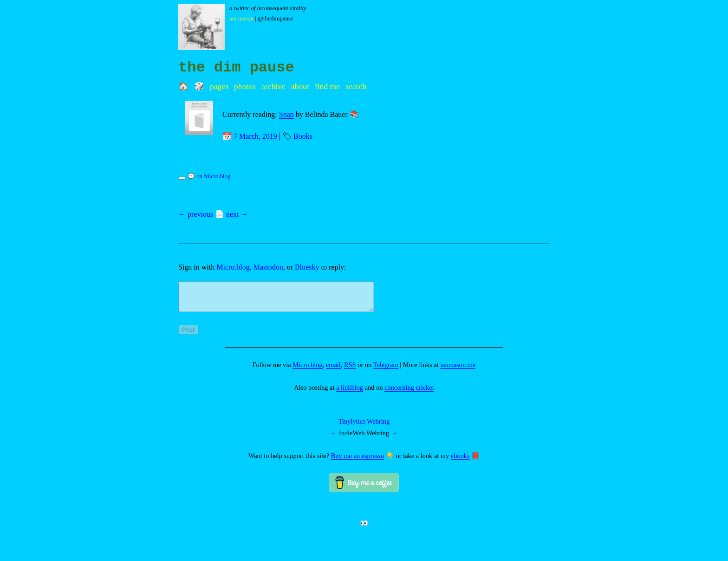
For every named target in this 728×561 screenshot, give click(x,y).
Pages (219, 86)
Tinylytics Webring (364, 427)
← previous (196, 214)
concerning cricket (409, 393)
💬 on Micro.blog (209, 176)
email (333, 370)
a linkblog (350, 393)
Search (356, 86)
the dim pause (236, 68)
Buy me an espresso (358, 461)
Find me (327, 86)
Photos (245, 86)
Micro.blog (233, 267)
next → (237, 214)
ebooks (460, 461)
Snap (286, 114)
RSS (350, 370)
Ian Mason (241, 19)
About (300, 86)
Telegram (386, 370)
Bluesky (307, 267)
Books (303, 136)
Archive (273, 86)
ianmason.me (458, 370)
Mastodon (268, 267)
